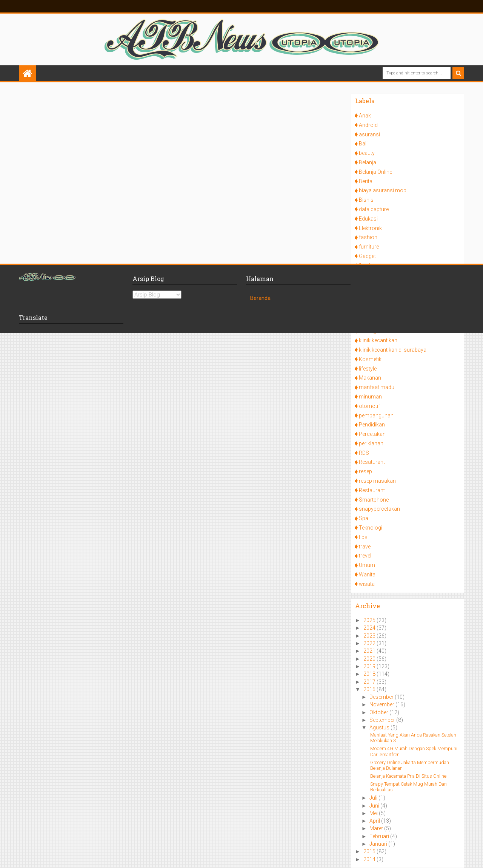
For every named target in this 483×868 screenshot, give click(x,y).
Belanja (368, 162)
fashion (368, 237)
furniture (369, 247)
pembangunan (376, 415)
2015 (370, 851)
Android (368, 125)
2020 (370, 659)
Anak (365, 116)
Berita (366, 181)
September (383, 720)
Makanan (370, 378)
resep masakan (377, 481)
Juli (374, 798)
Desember (382, 697)
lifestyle (368, 369)
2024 (370, 628)
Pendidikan (372, 425)
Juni (375, 806)
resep (365, 471)
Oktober (379, 712)
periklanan (371, 443)
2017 (370, 682)
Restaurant (372, 490)
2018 (370, 674)
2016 (370, 689)
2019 (370, 666)
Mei (374, 813)
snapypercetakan (379, 509)
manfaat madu (377, 387)
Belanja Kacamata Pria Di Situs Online (408, 776)
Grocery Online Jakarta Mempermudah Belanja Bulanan (410, 765)
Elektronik (370, 228)
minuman (370, 397)
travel (365, 547)
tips (363, 537)
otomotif (369, 406)
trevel (365, 556)
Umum (367, 565)
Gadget (367, 256)
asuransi (369, 134)
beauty (367, 153)
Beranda (260, 298)
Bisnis (366, 200)
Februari (380, 836)
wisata (367, 584)
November (382, 704)
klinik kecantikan (378, 340)
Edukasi (368, 219)
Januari (379, 844)
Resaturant (372, 462)
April (375, 821)
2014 (370, 859)
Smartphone (374, 500)
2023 (370, 636)
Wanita (367, 575)
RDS (364, 453)
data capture (374, 209)
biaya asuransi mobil (384, 190)
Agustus (380, 727)
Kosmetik (370, 359)
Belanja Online (375, 172)
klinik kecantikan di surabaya (393, 350)
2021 (370, 651)
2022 (370, 643)
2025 (370, 620)
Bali (363, 144)
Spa (364, 518)
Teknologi (371, 528)
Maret (377, 828)
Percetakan (372, 434)
